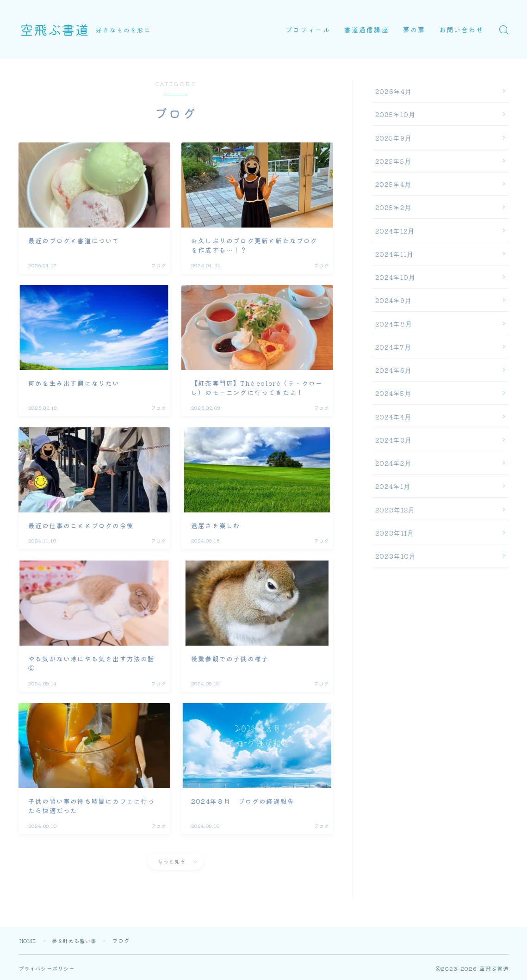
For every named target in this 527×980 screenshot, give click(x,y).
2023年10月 (396, 556)
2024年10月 (396, 277)
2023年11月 (395, 533)
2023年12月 (395, 510)
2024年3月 (394, 440)
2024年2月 (393, 463)
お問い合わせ (462, 30)
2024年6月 (394, 370)
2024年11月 (395, 254)
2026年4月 (394, 91)
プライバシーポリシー (49, 968)
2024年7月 (393, 347)
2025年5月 (393, 161)
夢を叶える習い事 (80, 940)
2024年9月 (394, 300)
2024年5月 (393, 393)
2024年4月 (393, 417)
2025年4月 (393, 184)
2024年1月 (393, 486)
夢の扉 (414, 30)
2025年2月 (393, 207)
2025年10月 (396, 114)
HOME (30, 940)
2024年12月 (395, 231)
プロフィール (308, 30)
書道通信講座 (367, 30)
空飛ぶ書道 (58, 29)
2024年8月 (394, 324)
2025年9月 (394, 138)
